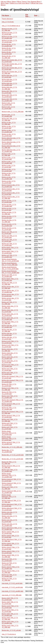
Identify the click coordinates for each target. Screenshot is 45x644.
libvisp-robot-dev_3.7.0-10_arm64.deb (10, 354)
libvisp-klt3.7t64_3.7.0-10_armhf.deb (9, 92)
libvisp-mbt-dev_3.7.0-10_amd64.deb (9, 326)
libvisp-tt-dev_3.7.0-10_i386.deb (13, 112)
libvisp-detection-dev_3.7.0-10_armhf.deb (11, 143)
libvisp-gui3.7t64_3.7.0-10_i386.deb (10, 488)
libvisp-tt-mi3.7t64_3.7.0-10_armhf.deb (10, 346)
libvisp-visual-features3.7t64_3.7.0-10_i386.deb (9, 497)
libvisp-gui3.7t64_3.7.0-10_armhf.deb (10, 428)
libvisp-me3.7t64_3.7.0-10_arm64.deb (10, 373)
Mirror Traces (22, 2)
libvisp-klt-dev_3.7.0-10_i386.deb (9, 57)
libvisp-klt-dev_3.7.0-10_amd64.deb (9, 45)
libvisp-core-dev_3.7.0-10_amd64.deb (10, 525)
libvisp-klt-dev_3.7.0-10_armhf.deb (9, 49)
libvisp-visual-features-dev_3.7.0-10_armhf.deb (10, 268)
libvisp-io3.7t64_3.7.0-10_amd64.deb (9, 576)
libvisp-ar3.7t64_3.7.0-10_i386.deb (9, 303)
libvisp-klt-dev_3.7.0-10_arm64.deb (9, 53)
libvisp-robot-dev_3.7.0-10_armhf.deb (10, 362)
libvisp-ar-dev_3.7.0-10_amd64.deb (9, 178)
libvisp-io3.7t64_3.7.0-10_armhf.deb (9, 564)
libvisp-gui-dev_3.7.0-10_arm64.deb (9, 201)
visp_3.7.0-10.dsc (8, 22)
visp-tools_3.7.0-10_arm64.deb (12, 587)
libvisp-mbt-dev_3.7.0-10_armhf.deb (9, 338)
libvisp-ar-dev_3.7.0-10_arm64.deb (9, 170)
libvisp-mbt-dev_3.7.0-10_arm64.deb (9, 334)
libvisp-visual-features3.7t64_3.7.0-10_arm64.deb (9, 433)
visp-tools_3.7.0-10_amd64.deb (12, 591)
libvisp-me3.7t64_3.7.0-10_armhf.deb (10, 370)
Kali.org (3, 2)
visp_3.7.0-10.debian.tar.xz (11, 26)
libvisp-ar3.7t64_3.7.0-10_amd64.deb (9, 276)
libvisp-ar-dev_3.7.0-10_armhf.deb (9, 182)
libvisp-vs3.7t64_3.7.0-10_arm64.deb (9, 237)
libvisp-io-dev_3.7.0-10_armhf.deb (9, 166)
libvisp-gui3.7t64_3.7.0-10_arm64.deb (10, 424)
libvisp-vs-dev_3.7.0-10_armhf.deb (9, 127)
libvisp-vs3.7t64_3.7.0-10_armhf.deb (9, 233)
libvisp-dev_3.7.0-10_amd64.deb (8, 451)
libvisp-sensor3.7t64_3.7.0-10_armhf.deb (11, 405)
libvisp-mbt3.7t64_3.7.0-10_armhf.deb (10, 603)
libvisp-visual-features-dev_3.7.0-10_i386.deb (10, 264)
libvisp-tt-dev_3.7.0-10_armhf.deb (8, 108)
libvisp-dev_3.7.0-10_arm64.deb (13, 455)
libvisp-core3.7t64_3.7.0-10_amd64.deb (10, 622)
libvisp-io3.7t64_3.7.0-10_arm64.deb (9, 560)
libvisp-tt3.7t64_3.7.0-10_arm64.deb (9, 393)
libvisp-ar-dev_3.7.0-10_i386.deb (9, 174)
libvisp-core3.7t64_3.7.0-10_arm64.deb (10, 607)
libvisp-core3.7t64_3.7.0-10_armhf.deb (10, 611)
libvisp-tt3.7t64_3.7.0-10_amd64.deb (9, 409)
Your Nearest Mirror (34, 2)
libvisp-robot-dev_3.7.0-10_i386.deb (10, 350)
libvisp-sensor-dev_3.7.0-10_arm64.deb (10, 295)
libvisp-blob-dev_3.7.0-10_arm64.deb (9, 80)
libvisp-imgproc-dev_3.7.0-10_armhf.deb (11, 194)
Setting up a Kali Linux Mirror (20, 3)
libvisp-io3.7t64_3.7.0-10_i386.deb (9, 579)
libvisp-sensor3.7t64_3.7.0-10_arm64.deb (11, 416)
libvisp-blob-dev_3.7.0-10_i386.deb (9, 88)
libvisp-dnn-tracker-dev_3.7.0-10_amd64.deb (12, 65)
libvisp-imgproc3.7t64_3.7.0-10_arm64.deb (11, 484)
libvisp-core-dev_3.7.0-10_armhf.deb (10, 521)
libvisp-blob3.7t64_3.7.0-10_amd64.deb (10, 280)
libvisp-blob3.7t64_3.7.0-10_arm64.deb (10, 252)
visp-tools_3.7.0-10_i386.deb (12, 595)
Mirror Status (12, 2)
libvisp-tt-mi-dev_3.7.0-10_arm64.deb (10, 41)
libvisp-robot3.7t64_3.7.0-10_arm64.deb (10, 533)
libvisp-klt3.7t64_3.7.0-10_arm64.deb (9, 96)
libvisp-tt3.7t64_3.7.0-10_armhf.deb (9, 385)
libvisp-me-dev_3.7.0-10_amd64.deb (9, 225)
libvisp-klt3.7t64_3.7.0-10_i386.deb (9, 119)
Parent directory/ (7, 19)
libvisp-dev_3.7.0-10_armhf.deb (12, 459)
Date (36, 16)
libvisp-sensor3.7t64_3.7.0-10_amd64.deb (11, 443)
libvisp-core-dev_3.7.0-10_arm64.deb (10, 513)
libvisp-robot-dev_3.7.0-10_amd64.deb (10, 358)
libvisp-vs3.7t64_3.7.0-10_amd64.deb (9, 256)
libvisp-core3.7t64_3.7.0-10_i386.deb (10, 626)
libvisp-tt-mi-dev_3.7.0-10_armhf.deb (10, 33)
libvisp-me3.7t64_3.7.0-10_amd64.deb (10, 397)
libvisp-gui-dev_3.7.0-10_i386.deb (9, 213)
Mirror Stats (5, 3)
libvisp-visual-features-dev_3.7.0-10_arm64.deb (10, 260)
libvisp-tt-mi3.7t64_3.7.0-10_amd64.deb (10, 366)
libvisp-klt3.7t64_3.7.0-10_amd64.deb (9, 100)
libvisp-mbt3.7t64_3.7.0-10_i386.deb (10, 619)
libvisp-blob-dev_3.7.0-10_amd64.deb (9, 84)
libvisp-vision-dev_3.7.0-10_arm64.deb (10, 315)
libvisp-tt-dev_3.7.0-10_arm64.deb (8, 104)
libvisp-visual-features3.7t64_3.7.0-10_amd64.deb (9, 475)
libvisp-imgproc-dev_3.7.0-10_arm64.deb (11, 190)
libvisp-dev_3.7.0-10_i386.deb (12, 447)
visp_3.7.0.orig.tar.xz (9, 634)
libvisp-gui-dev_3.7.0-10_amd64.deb (9, 205)
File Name (5, 16)
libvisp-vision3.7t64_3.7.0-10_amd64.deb (11, 568)
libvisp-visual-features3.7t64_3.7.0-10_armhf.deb (9, 438)
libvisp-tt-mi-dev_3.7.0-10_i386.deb (10, 30)
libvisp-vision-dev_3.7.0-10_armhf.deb (10, 311)
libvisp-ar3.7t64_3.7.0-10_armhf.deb (9, 241)
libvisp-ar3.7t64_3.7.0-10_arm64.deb (9, 244)
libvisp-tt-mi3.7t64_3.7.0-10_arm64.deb (10, 342)
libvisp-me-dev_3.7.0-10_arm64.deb (9, 217)
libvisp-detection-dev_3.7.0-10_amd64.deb (11, 151)
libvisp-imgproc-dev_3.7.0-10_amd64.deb (11, 186)
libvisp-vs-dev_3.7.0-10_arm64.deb (9, 135)
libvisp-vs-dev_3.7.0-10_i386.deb (9, 123)
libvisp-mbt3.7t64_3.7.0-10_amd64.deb (10, 615)
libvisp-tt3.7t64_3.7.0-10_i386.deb (9, 463)
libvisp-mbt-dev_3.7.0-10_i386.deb (9, 330)
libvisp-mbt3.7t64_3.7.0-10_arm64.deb (10, 599)
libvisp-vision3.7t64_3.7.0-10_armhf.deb (11, 548)
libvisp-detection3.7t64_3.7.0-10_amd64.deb (12, 529)
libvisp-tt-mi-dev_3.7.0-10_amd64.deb (10, 37)
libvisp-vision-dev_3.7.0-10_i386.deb (10, 307)
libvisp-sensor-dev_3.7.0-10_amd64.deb (10, 291)
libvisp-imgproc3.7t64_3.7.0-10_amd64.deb (11, 492)
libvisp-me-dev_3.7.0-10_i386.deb (9, 221)
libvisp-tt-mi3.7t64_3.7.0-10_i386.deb (10, 389)
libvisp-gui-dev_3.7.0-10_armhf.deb (9, 209)
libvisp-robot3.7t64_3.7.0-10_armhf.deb (10, 536)
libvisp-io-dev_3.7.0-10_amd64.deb (9, 162)
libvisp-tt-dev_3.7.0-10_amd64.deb (8, 115)
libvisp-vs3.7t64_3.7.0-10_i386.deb (9, 283)
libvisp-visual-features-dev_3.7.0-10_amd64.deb (10, 272)
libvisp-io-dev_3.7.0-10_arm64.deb (9, 158)
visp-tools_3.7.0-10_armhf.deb (12, 583)
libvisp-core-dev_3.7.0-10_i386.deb (10, 517)
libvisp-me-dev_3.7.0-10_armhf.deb (9, 229)
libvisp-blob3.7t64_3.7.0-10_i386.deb (10, 323)
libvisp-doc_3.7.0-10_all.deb (11, 630)
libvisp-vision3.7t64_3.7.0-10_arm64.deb (11, 552)
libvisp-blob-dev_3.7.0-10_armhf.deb (9, 76)
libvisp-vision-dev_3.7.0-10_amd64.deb (10, 319)
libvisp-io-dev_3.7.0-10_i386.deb (9, 155)
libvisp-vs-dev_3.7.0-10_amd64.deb (9, 131)
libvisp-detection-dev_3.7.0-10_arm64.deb (11, 139)
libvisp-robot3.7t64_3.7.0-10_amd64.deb (10, 544)
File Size (27, 16)
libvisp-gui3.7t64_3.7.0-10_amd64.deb (10, 471)
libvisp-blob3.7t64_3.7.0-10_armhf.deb (10, 248)
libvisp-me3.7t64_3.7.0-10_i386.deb (10, 420)
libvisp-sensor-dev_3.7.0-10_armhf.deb (10, 299)
